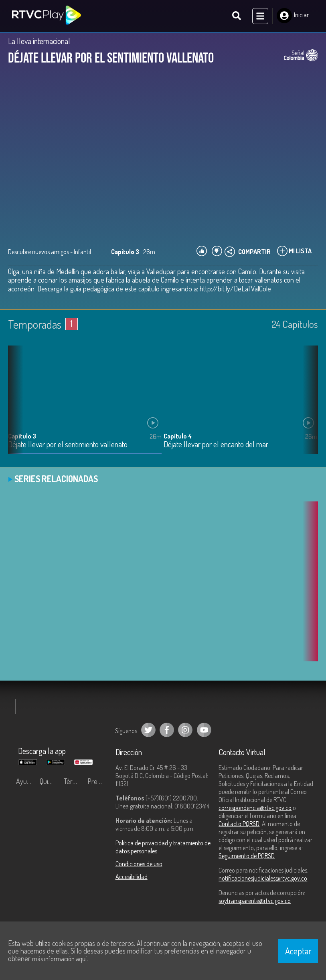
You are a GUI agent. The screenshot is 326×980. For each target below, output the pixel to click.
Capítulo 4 (178, 436)
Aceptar (298, 951)
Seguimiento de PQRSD (247, 856)
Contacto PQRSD (239, 824)
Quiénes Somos (50, 781)
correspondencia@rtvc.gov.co (255, 808)
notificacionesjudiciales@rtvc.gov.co (263, 878)
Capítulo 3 (22, 436)
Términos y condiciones (74, 781)
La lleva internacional (39, 41)
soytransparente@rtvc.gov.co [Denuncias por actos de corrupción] (255, 901)
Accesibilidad (132, 877)
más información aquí (59, 959)
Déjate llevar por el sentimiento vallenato (68, 445)
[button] (308, 406)
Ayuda (25, 781)
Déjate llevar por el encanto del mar (216, 445)
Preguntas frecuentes (97, 781)
